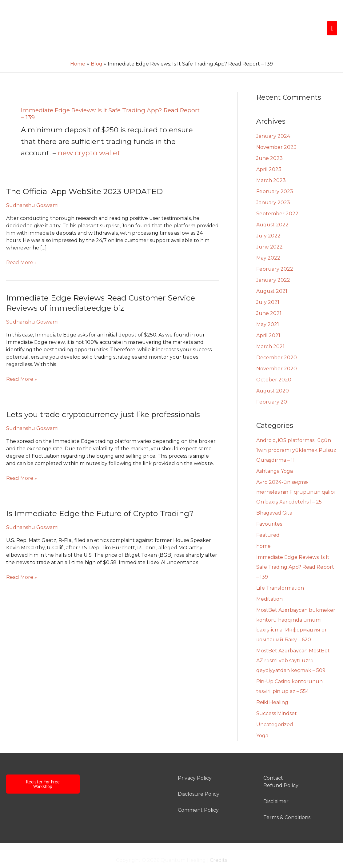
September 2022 (277, 199)
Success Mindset (277, 698)
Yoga (262, 721)
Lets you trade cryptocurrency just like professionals (104, 399)
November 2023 (276, 132)
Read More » (22, 247)
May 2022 (268, 243)
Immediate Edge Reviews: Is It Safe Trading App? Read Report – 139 (295, 552)
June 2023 (269, 143)
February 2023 (275, 176)
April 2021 (268, 320)
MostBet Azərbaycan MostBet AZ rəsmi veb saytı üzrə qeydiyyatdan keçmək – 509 (293, 645)
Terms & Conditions (287, 802)
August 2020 (273, 376)
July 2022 (268, 221)
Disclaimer (276, 786)
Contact (273, 763)
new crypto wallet (89, 138)
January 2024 (273, 121)
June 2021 (269, 298)
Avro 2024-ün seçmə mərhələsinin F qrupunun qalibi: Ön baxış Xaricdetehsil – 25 (296, 477)
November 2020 (277, 354)
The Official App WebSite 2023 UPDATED (85, 176)
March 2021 (270, 331)
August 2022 (272, 210)
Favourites (269, 509)
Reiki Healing (272, 687)
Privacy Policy (195, 763)
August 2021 (272, 276)
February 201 (273, 387)
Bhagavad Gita (274, 498)
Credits (218, 845)
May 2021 (268, 309)
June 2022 (269, 232)
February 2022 (275, 254)
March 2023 (271, 165)
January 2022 (273, 265)
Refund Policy (281, 770)
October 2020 (274, 365)
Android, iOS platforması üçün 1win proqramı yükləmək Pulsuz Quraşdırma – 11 (296, 435)
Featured (268, 520)
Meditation (269, 584)
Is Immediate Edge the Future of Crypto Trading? (100, 498)
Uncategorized (275, 709)
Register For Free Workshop (43, 769)
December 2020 (277, 342)
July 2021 (268, 287)
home (263, 531)
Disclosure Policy (199, 779)
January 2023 (273, 187)
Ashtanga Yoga (275, 456)
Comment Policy (198, 795)
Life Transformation (280, 573)
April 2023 (269, 154)
